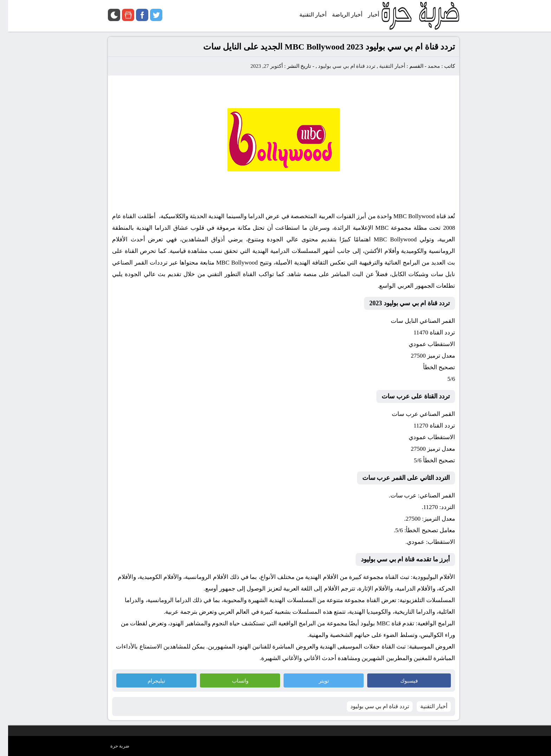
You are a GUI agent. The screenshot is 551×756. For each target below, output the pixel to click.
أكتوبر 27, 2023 (259, 66)
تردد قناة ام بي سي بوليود (339, 66)
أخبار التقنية (384, 66)
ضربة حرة (112, 746)
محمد (426, 66)
